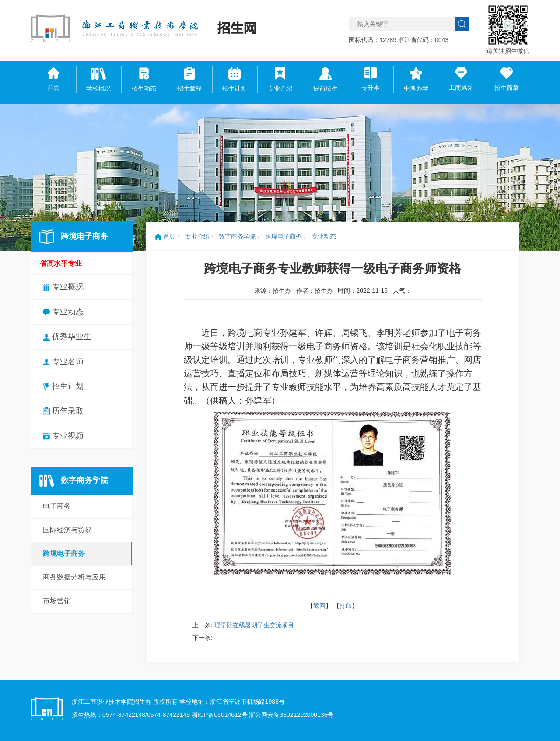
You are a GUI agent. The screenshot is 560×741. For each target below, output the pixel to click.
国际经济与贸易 (67, 530)
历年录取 (63, 411)
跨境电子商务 (64, 553)
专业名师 (63, 362)
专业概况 (63, 287)
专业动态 (63, 312)
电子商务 (57, 506)
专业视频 (63, 436)
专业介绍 (197, 236)
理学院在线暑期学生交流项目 (254, 625)
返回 (319, 606)
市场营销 (57, 601)
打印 (346, 606)
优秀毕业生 (67, 337)
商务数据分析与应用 (74, 577)
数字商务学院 (237, 236)
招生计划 (63, 386)
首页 (165, 236)
